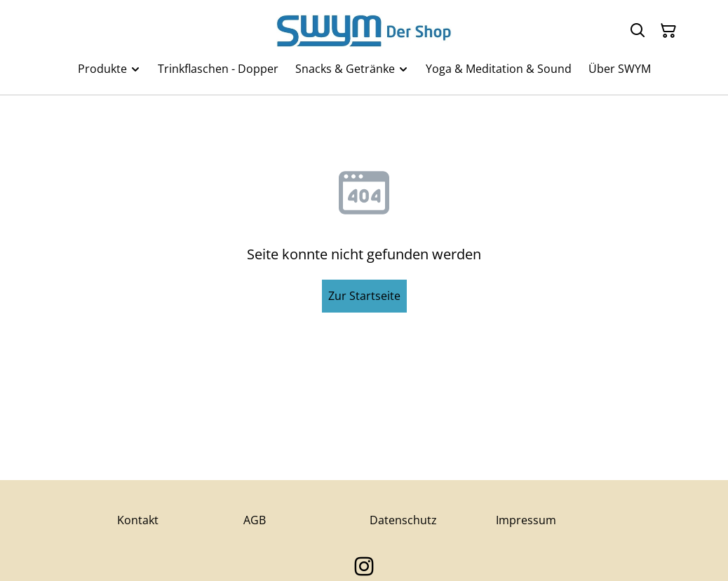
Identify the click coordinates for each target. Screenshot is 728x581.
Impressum (526, 520)
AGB (255, 520)
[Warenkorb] (668, 31)
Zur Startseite (364, 296)
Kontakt (138, 520)
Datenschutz (403, 520)
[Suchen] (638, 31)
